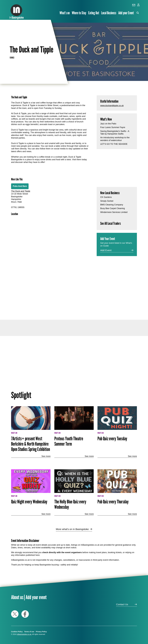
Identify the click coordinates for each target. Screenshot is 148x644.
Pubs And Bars (20, 186)
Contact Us (122, 604)
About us (17, 597)
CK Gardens (106, 197)
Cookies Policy (17, 632)
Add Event (106, 250)
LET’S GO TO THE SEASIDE (114, 144)
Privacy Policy (41, 632)
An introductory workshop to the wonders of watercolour (115, 139)
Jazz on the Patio (108, 124)
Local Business (109, 13)
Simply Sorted (107, 201)
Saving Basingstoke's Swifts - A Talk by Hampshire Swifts (115, 132)
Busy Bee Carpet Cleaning (113, 208)
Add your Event (126, 13)
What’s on (65, 13)
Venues (12, 57)
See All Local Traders (111, 223)
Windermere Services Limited (114, 212)
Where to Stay (79, 13)
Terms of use (29, 632)
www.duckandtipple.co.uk (112, 106)
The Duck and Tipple (21, 191)
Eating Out (94, 13)
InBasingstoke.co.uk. (24, 634)
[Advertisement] (50, 287)
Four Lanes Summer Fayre (113, 127)
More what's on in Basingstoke (72, 529)
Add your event (36, 597)
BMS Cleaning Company (112, 205)
